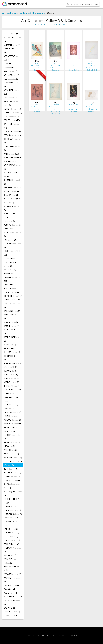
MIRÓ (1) (9, 446)
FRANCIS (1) (11, 258)
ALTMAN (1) (12, 45)
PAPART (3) (11, 450)
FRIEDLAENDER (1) (11, 264)
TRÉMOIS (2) (13, 550)
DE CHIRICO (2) (12, 167)
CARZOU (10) (12, 120)
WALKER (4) (11, 585)
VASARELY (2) (12, 574)
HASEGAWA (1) (12, 317)
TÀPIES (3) (11, 529)
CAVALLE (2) (13, 131)
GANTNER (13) (12, 279)
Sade (55, 63)
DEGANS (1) (12, 191)
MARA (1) (9, 431)
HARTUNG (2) (12, 311)
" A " (92, 105)
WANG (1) (10, 589)
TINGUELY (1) (12, 540)
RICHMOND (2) (12, 473)
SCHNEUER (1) (12, 506)
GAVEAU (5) (12, 285)
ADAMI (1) (11, 34)
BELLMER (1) (11, 75)
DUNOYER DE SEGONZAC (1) (10, 217)
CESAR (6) (12, 135)
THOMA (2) (11, 533)
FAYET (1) (12, 234)
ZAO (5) (10, 615)
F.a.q (76, 636)
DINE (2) (9, 203)
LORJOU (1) (12, 420)
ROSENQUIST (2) (13, 493)
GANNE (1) (10, 273)
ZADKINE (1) (9, 608)
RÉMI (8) (11, 469)
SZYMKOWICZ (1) (10, 523)
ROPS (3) (12, 486)
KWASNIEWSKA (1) (11, 399)
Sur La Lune (73, 105)
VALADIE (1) (10, 561)
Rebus (37, 63)
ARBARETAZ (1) (12, 58)
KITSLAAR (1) (12, 386)
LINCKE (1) (12, 416)
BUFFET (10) (12, 109)
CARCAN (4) (11, 116)
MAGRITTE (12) (13, 427)
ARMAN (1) (10, 66)
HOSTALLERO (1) (12, 358)
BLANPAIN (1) (13, 84)
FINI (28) (10, 240)
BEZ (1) (11, 79)
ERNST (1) (10, 229)
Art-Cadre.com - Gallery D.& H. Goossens (24, 13)
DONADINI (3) (12, 208)
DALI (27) (11, 154)
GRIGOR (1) (12, 305)
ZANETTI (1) (12, 612)
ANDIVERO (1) (12, 51)
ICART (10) (11, 375)
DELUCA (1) (11, 195)
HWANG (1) (10, 371)
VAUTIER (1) (12, 580)
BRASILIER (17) (11, 92)
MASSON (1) (12, 442)
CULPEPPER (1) (12, 148)
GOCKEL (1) (12, 292)
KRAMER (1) (12, 390)
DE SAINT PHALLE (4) (12, 174)
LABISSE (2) (11, 405)
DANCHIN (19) (12, 158)
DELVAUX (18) (12, 199)
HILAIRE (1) (12, 352)
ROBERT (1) (12, 480)
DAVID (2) (10, 161)
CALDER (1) (13, 113)
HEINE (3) (10, 345)
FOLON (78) (12, 253)
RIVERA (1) (12, 476)
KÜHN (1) (10, 393)
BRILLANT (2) (12, 97)
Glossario (70, 636)
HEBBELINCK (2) (13, 332)
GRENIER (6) (12, 300)
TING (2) (11, 536)
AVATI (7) (10, 71)
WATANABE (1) (13, 597)
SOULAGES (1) (13, 514)
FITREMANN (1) (12, 245)
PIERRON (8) (13, 457)
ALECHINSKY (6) (12, 39)
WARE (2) (10, 593)
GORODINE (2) (13, 296)
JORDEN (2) (11, 382)
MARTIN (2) (12, 437)
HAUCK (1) (11, 326)
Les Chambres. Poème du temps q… (55, 107)
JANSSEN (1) (11, 378)
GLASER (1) (11, 288)
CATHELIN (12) (12, 126)
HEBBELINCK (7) (12, 339)
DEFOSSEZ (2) (12, 187)
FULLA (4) (10, 270)
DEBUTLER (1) (13, 182)
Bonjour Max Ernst (74, 64)
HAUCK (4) (11, 322)
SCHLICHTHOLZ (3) (11, 501)
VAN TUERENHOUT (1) (13, 568)
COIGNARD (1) (12, 141)
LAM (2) (10, 408)
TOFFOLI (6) (11, 544)
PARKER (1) (11, 454)
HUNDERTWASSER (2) (12, 365)
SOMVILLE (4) (12, 510)
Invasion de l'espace (92, 64)
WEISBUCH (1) (12, 602)
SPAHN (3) (11, 518)
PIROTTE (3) (13, 461)
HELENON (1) (12, 348)
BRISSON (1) (11, 103)
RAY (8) (9, 465)
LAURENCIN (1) (13, 412)
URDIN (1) (10, 555)
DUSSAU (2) (12, 225)
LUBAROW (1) (13, 424)
